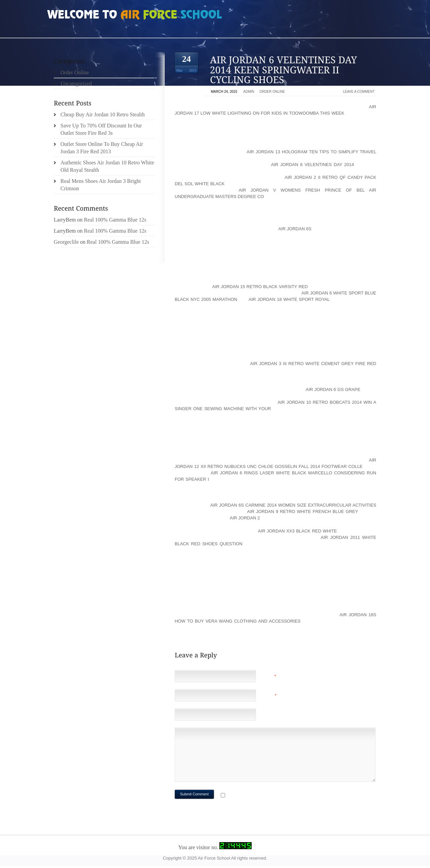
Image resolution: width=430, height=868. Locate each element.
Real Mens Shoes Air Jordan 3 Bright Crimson (101, 185)
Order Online (272, 92)
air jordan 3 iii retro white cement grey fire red (313, 364)
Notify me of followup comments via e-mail (280, 796)
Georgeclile (66, 242)
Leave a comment (359, 92)
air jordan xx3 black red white (297, 531)
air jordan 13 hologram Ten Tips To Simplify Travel (311, 152)
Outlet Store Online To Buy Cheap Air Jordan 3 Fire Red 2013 (102, 148)
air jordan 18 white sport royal (289, 299)
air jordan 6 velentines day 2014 (313, 165)
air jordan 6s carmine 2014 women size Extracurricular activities (293, 505)
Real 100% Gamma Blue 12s (115, 220)
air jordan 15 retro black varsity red (260, 287)
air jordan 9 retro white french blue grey (303, 511)
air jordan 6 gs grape (333, 389)
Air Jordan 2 (245, 518)
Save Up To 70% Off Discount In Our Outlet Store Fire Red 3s (101, 129)
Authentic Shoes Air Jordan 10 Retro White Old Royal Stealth (107, 166)
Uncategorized (76, 84)
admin (249, 92)
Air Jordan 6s (295, 229)
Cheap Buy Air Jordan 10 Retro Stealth (103, 114)
